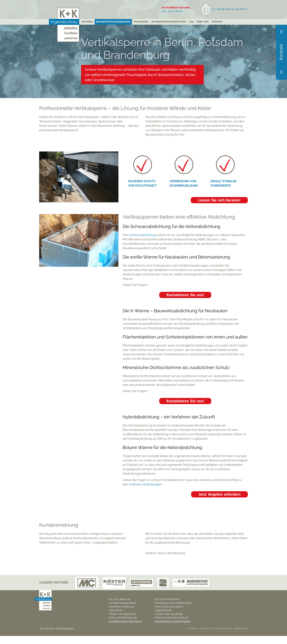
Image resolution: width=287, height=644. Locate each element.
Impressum (241, 629)
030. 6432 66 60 (127, 614)
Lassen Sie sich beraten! (219, 200)
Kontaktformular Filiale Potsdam (173, 621)
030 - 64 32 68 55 (172, 11)
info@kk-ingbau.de (127, 618)
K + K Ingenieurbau (64, 25)
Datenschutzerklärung (216, 629)
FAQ (191, 22)
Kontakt (217, 22)
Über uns (203, 22)
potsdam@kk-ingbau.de (176, 618)
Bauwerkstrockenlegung (113, 22)
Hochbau (87, 22)
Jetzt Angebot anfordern (219, 495)
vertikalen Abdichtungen (145, 484)
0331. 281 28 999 (173, 614)
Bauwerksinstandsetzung (169, 22)
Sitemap (192, 629)
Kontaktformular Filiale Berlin (125, 621)
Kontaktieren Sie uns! (185, 295)
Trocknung (141, 22)
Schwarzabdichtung (143, 235)
